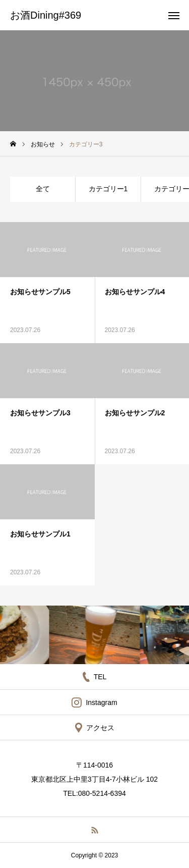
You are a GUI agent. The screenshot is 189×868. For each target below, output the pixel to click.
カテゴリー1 (108, 189)
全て (43, 189)
